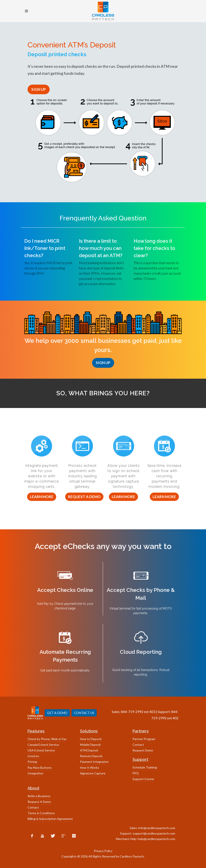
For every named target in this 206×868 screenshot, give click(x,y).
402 (175, 718)
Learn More (42, 497)
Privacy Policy (103, 851)
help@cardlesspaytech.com (156, 839)
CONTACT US (84, 713)
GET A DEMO (57, 713)
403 (152, 712)
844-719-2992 (132, 712)
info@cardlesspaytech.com (157, 828)
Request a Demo (84, 497)
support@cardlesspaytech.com (154, 833)
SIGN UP (39, 89)
